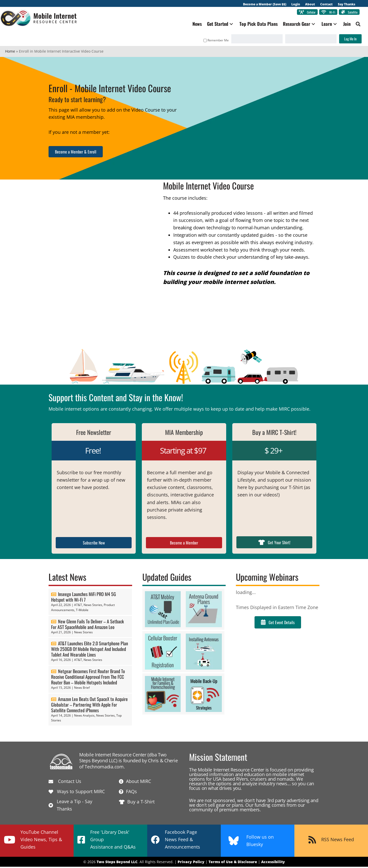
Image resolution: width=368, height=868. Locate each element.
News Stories (93, 606)
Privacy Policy (191, 863)
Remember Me (211, 41)
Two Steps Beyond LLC (117, 863)
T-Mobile (82, 611)
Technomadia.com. (105, 768)
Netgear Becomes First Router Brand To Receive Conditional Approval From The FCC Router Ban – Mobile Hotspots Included (88, 678)
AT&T (78, 606)
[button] (226, 25)
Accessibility (273, 863)
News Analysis (84, 717)
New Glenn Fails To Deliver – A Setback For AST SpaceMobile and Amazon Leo (88, 625)
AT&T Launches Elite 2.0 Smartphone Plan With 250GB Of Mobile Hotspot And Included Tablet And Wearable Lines (90, 650)
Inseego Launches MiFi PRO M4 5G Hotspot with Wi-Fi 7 (84, 598)
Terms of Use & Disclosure (233, 863)
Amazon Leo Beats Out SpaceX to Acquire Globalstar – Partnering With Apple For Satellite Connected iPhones (89, 706)
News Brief (82, 689)
